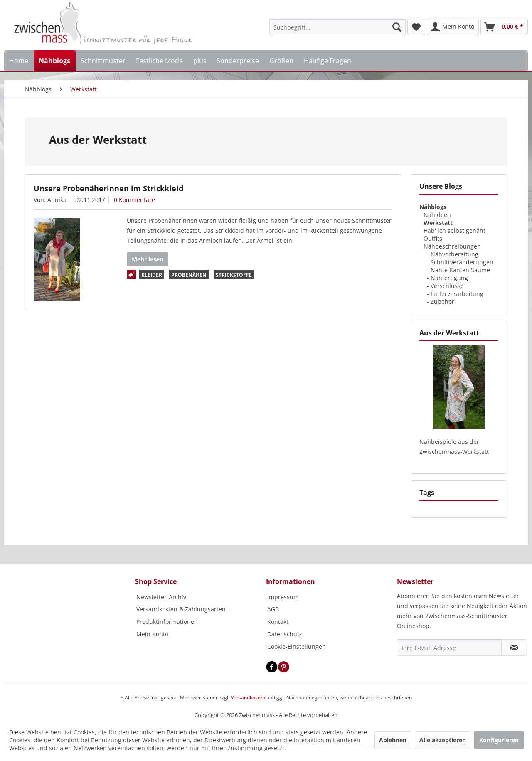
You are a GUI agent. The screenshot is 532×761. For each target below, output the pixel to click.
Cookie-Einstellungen (297, 646)
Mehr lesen (148, 259)
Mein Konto (152, 634)
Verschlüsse (447, 286)
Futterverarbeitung (457, 294)
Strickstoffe (234, 275)
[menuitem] (337, 27)
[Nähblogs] (55, 61)
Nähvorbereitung (454, 254)
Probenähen (189, 275)
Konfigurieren (499, 740)
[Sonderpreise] (238, 61)
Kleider (152, 275)
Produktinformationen (167, 622)
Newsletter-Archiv (161, 597)
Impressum (283, 597)
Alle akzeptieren (443, 740)
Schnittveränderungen (462, 262)
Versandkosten (248, 698)
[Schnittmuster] (103, 61)
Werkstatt (438, 223)
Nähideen (437, 215)
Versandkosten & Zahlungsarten (181, 609)
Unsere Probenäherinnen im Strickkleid (108, 188)
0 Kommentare (134, 200)
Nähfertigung (449, 278)
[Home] (19, 61)
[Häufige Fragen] (327, 61)
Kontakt (278, 622)
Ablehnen (393, 740)
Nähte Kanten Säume (460, 270)
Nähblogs (433, 207)
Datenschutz (285, 634)
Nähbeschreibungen (452, 246)
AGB (273, 609)
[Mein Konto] (453, 27)
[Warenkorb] (504, 27)
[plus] (200, 61)
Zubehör (442, 302)
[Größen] (282, 61)
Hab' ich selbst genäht (454, 230)
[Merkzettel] (416, 27)
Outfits (433, 238)
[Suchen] (397, 27)
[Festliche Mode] (159, 61)
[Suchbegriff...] (337, 27)
